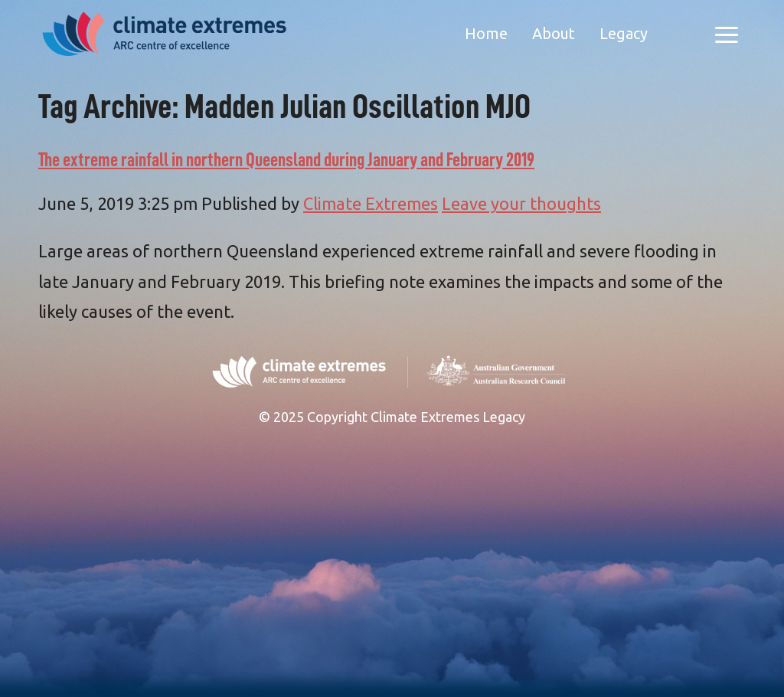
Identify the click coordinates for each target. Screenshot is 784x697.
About (554, 33)
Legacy (624, 33)
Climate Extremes (371, 203)
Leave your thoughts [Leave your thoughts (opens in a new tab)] (521, 203)
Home (486, 33)
